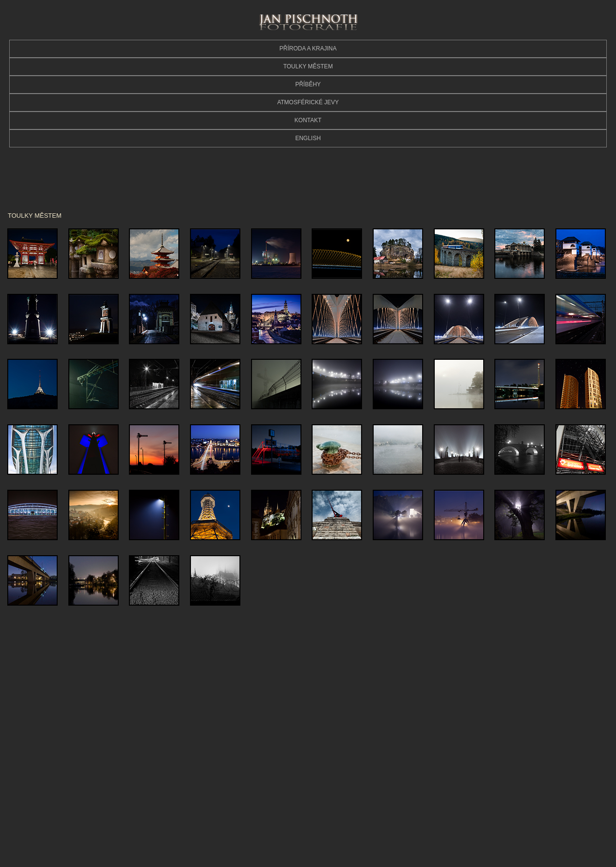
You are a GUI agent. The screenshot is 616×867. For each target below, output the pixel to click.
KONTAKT (308, 120)
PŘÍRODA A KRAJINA (308, 48)
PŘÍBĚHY (308, 84)
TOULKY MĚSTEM (308, 66)
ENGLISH (308, 138)
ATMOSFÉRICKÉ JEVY (308, 102)
